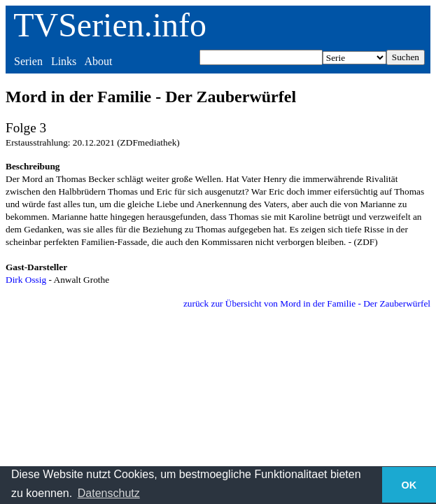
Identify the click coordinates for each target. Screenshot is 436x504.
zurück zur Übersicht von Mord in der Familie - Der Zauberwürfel (307, 303)
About (98, 61)
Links (64, 61)
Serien (28, 61)
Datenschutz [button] (109, 493)
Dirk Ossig (26, 280)
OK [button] (409, 485)
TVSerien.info (110, 25)
